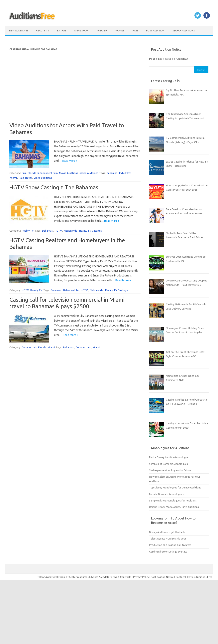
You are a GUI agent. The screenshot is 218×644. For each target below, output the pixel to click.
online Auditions (89, 173)
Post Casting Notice (162, 577)
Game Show (81, 31)
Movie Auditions (69, 173)
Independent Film (48, 173)
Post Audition (155, 31)
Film (24, 173)
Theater (102, 31)
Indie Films (125, 173)
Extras (62, 31)
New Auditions (19, 31)
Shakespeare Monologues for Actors (170, 470)
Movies (119, 31)
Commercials (29, 347)
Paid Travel (25, 178)
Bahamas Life (71, 290)
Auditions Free (204, 577)
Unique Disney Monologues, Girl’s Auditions (174, 507)
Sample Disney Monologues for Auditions (173, 500)
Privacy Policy (141, 577)
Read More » (70, 161)
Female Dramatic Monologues (166, 494)
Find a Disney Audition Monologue (169, 457)
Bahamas (112, 173)
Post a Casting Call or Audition (169, 59)
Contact (180, 577)
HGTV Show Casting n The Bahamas (54, 187)
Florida (32, 173)
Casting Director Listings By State (168, 552)
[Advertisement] (75, 94)
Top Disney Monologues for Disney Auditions (175, 487)
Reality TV (43, 31)
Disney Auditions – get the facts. (167, 532)
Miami (13, 178)
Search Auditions (184, 31)
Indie (135, 31)
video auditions (43, 178)
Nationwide (71, 231)
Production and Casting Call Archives (170, 545)
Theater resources (78, 577)
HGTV (58, 231)
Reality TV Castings (91, 231)
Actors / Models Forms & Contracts (111, 577)
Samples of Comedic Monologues (168, 464)
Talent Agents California (51, 577)
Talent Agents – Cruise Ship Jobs (168, 539)
